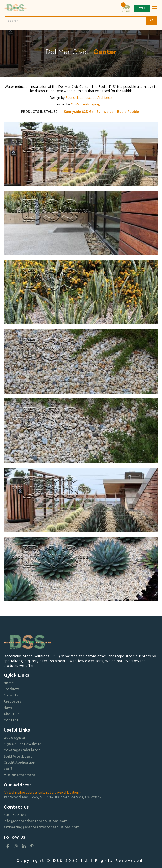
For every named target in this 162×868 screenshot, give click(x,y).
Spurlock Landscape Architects (89, 97)
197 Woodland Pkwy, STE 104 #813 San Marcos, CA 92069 (53, 797)
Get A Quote (14, 738)
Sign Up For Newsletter (23, 744)
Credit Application (19, 763)
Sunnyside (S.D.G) (78, 112)
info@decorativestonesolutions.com (36, 821)
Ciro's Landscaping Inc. (88, 104)
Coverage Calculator (22, 750)
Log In (142, 8)
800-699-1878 (16, 815)
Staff (8, 769)
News (8, 708)
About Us (11, 714)
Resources (12, 702)
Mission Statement (20, 775)
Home (9, 683)
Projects (11, 695)
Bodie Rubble (128, 112)
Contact (11, 720)
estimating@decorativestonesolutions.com (42, 827)
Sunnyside (105, 112)
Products (12, 689)
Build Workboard (18, 756)
